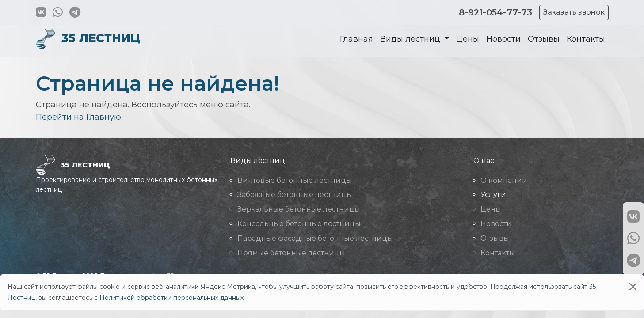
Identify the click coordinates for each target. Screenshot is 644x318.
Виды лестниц (411, 39)
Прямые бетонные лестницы (291, 253)
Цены (468, 39)
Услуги (493, 195)
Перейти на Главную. (79, 117)
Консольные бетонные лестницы (299, 224)
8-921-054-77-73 (495, 12)
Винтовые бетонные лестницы (295, 180)
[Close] (633, 287)
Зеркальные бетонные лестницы (299, 209)
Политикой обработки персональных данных (171, 298)
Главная (356, 39)
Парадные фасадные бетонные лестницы (315, 238)
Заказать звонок (574, 12)
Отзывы (544, 39)
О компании (504, 180)
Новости (503, 39)
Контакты (586, 39)
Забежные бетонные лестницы (295, 195)
